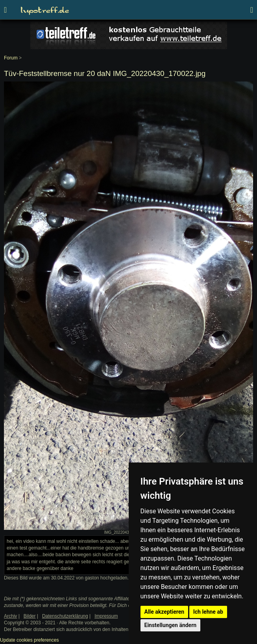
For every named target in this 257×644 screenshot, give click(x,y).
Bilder (30, 616)
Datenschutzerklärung (65, 616)
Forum (11, 58)
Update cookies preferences (29, 640)
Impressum (106, 616)
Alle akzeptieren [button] (165, 612)
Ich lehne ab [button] (208, 612)
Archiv (10, 616)
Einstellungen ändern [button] (171, 625)
